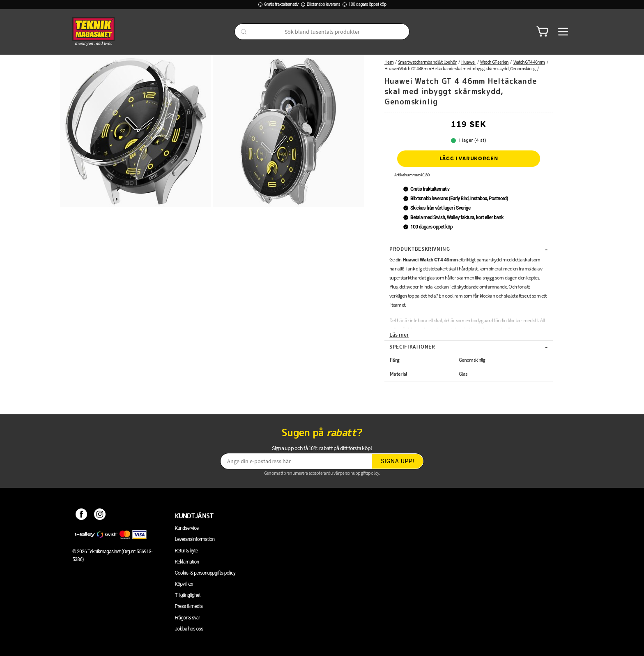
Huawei (468, 62)
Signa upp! (398, 461)
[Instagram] (100, 516)
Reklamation (187, 562)
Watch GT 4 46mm (529, 62)
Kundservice (187, 528)
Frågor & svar (187, 618)
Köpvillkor (184, 584)
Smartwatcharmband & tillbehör (427, 62)
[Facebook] (82, 516)
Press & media (189, 606)
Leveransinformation (195, 539)
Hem (389, 62)
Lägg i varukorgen (469, 158)
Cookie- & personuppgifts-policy (205, 573)
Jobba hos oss (189, 629)
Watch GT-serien (494, 62)
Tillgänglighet (188, 595)
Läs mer (399, 335)
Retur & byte (186, 551)
